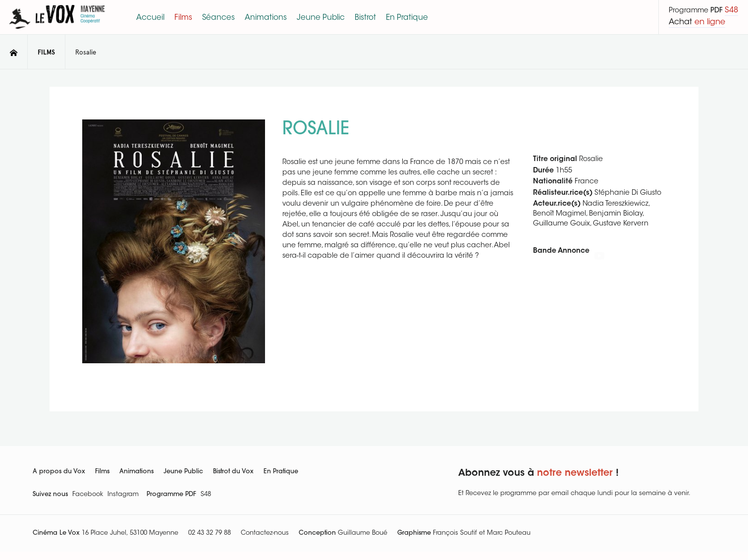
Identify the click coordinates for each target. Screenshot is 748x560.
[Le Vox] (57, 31)
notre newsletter (575, 474)
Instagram (123, 495)
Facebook (88, 495)
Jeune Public (183, 472)
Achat (697, 22)
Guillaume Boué (363, 533)
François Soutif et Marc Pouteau (482, 533)
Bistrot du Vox (233, 472)
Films (102, 472)
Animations (136, 472)
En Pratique (281, 472)
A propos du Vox (59, 472)
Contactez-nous (265, 533)
